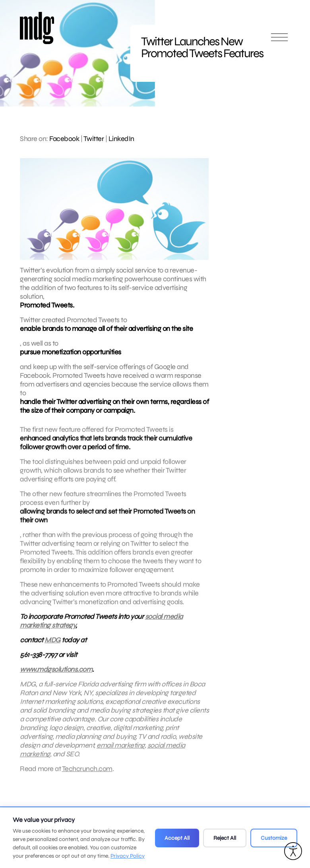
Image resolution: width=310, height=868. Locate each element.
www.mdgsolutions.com (56, 674)
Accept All (177, 838)
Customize (274, 838)
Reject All (225, 838)
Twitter (94, 139)
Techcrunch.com (87, 773)
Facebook (64, 139)
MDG (52, 645)
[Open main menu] (279, 41)
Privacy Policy (128, 856)
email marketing (121, 750)
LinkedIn (121, 139)
